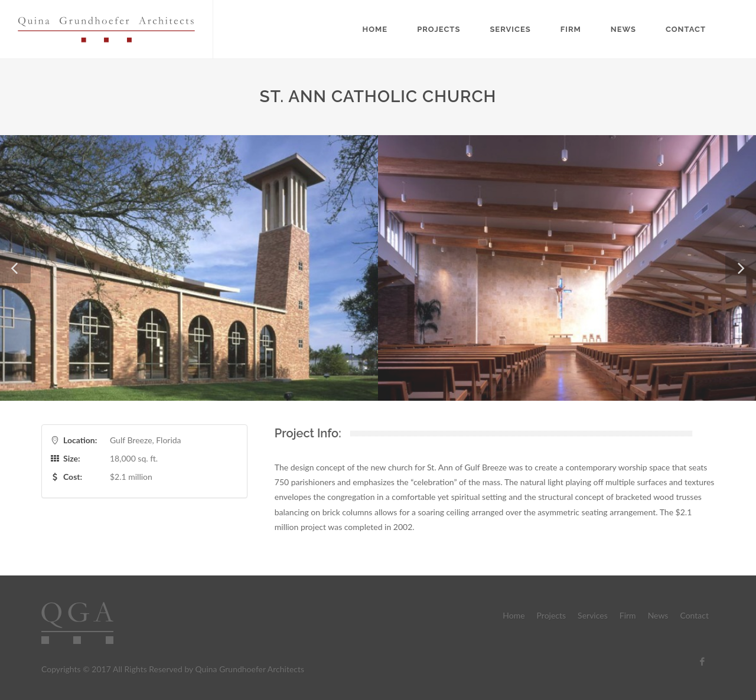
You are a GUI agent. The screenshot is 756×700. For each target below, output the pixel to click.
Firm (571, 29)
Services (510, 29)
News (623, 29)
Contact (686, 29)
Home (375, 29)
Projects (439, 29)
